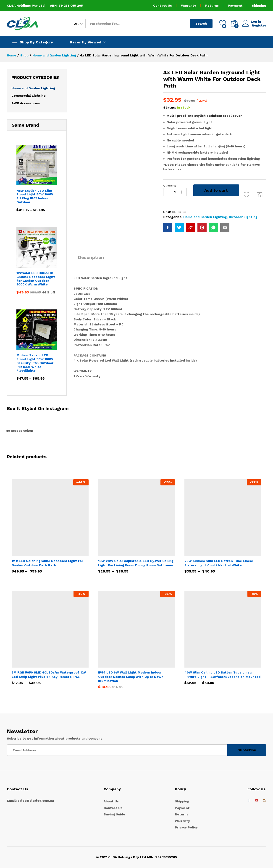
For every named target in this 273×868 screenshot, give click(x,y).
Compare (260, 195)
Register (259, 25)
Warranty (189, 5)
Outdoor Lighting (243, 217)
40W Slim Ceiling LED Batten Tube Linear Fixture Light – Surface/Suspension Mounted (222, 674)
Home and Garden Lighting (205, 217)
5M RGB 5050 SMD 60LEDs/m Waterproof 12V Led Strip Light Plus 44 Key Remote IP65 (49, 674)
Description (91, 257)
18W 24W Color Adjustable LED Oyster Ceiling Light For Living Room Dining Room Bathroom (136, 563)
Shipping (259, 5)
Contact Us (163, 5)
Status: (169, 107)
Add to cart (216, 190)
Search (201, 24)
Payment (235, 5)
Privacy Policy (186, 827)
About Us (111, 801)
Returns (212, 5)
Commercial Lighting (29, 96)
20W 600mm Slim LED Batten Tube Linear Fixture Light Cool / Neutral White (219, 563)
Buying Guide (114, 814)
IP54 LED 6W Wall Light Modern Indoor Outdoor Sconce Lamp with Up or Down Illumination (131, 676)
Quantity (170, 186)
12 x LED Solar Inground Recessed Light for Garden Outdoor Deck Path (47, 563)
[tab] (91, 259)
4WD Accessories (26, 103)
